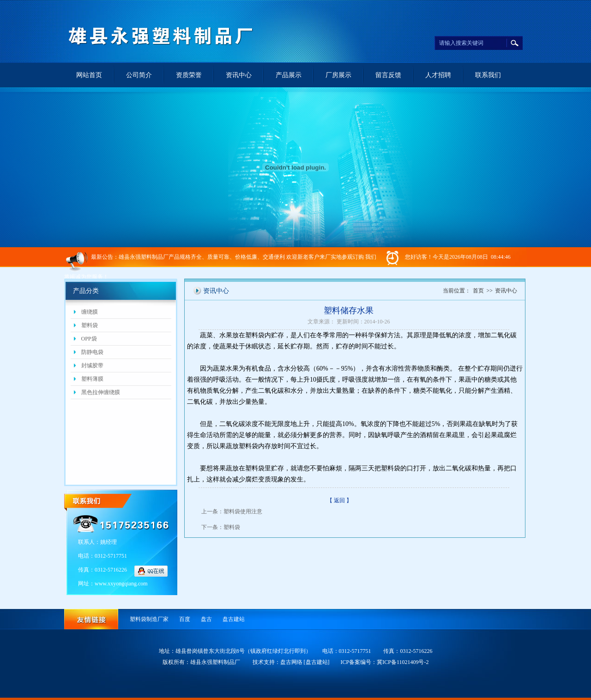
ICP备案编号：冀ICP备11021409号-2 (385, 662)
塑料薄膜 (92, 379)
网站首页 (89, 75)
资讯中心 (239, 75)
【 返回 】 (339, 500)
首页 (478, 291)
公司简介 (139, 75)
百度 (185, 619)
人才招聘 (438, 75)
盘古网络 (291, 662)
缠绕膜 (90, 312)
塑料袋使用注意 (243, 511)
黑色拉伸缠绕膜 (101, 392)
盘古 (206, 619)
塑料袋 (90, 325)
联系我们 (488, 75)
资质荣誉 (189, 75)
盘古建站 (234, 619)
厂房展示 (338, 75)
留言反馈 (388, 75)
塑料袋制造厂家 (149, 619)
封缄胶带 (92, 365)
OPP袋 (89, 339)
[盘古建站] (317, 662)
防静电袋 (92, 352)
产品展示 (289, 75)
